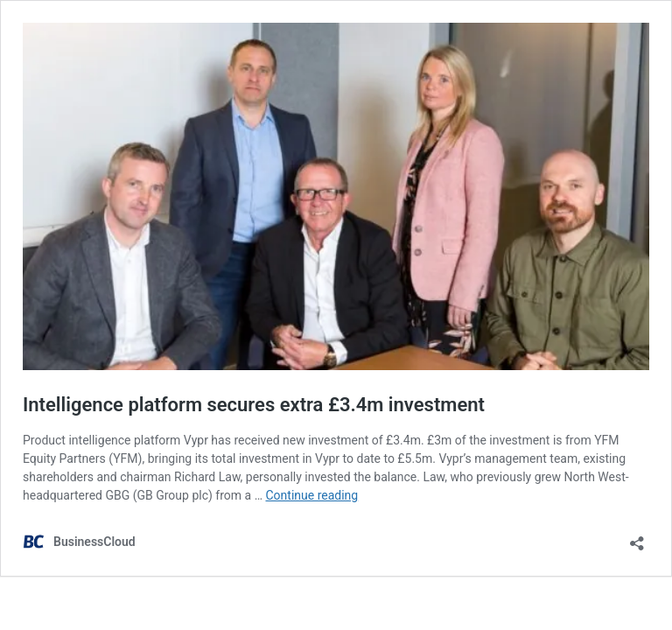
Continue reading (311, 495)
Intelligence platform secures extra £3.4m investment (254, 405)
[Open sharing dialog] (637, 538)
